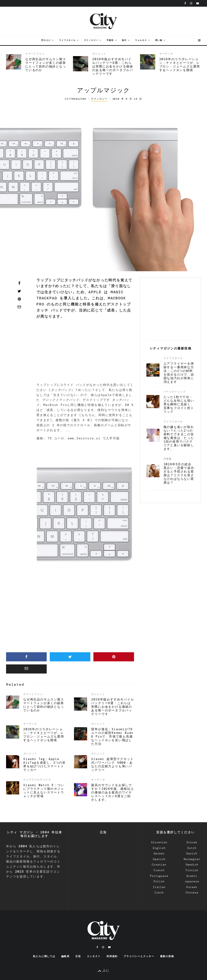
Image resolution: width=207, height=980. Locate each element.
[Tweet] (19, 291)
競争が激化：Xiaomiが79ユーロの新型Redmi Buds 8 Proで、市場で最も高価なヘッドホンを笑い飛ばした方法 (112, 737)
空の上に (46, 40)
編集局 (65, 956)
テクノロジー (91, 40)
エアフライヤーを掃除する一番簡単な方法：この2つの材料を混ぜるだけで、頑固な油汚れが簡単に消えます (179, 373)
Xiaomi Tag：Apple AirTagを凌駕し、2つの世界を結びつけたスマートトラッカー (44, 764)
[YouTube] (198, 3)
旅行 (124, 40)
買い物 (159, 40)
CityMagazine (76, 99)
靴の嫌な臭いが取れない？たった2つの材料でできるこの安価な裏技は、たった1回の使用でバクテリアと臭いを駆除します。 (179, 438)
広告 (78, 956)
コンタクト (94, 956)
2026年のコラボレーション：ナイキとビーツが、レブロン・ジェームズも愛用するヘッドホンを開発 (180, 65)
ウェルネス (141, 40)
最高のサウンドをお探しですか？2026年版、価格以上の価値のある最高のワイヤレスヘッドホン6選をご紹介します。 (112, 792)
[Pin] (19, 299)
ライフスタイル (67, 40)
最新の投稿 (167, 956)
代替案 (168, 459)
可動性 (110, 40)
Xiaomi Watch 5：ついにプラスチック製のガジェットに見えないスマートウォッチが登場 (44, 791)
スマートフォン (35, 54)
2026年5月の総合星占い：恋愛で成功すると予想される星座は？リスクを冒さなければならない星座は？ (179, 473)
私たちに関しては (44, 956)
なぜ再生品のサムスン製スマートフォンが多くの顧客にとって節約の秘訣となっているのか (46, 65)
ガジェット (99, 54)
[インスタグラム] (191, 3)
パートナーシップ (175, 392)
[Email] (19, 307)
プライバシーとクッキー (139, 956)
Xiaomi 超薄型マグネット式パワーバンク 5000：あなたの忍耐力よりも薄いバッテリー (112, 764)
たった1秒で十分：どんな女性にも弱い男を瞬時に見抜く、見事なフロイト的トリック (179, 404)
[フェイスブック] (185, 3)
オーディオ (166, 54)
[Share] (19, 283)
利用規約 (112, 956)
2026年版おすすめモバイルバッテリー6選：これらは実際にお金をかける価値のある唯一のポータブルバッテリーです (113, 66)
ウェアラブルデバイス (37, 780)
